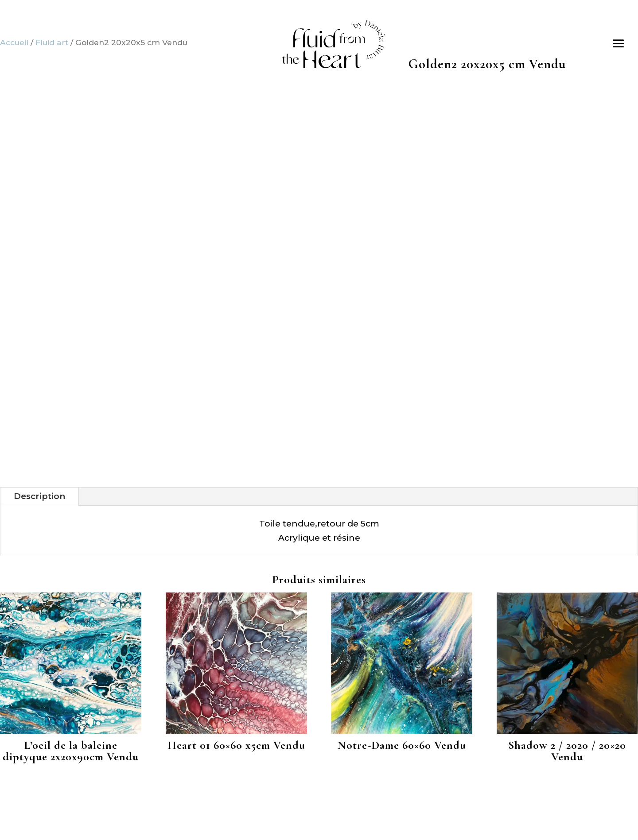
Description (39, 496)
